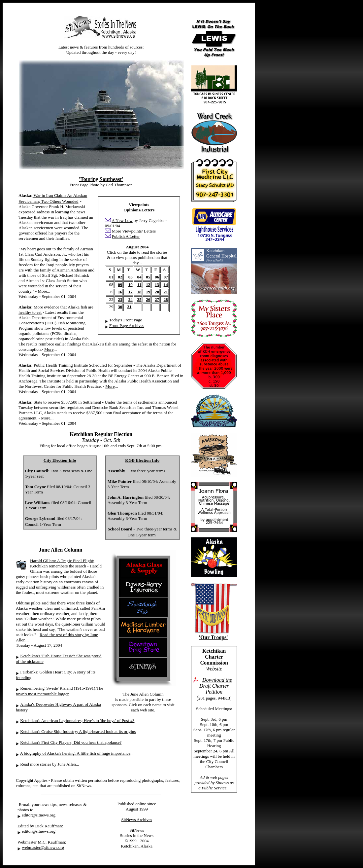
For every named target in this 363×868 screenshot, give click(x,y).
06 (157, 277)
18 (139, 292)
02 (120, 277)
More (42, 291)
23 (120, 299)
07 (166, 277)
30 (120, 307)
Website (214, 669)
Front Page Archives (127, 325)
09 (120, 285)
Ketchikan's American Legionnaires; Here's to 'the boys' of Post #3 (77, 721)
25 (139, 299)
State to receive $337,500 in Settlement (67, 402)
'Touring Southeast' (101, 179)
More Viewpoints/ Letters (134, 231)
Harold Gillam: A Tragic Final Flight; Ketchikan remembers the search (62, 563)
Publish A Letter (126, 236)
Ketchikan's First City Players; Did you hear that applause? (71, 742)
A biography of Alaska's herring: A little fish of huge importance (75, 753)
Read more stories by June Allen (48, 764)
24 (131, 299)
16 (120, 292)
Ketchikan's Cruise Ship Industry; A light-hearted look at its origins (78, 731)
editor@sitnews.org (39, 815)
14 (166, 285)
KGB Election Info (142, 460)
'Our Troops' (214, 637)
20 (157, 292)
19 (148, 292)
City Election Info (60, 460)
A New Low (122, 220)
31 (129, 307)
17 (131, 292)
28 (166, 299)
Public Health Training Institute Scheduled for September (83, 365)
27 (157, 299)
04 (139, 277)
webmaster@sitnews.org (43, 847)
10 (131, 285)
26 (148, 299)
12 (148, 285)
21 (166, 292)
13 (157, 285)
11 (139, 285)
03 (131, 277)
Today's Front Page (126, 320)
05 (148, 277)
